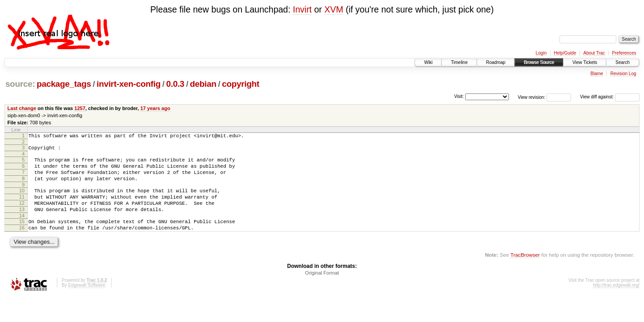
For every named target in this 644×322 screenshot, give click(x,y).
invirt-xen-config (129, 84)
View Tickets (585, 62)
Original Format (322, 289)
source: (20, 84)
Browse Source (539, 62)
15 (22, 235)
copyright (240, 84)
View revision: (532, 97)
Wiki (428, 62)
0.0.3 (176, 84)
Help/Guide (565, 53)
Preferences (624, 53)
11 (22, 206)
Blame (597, 74)
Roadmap (496, 62)
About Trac (594, 53)
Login (541, 53)
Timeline (459, 62)
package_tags (64, 84)
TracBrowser (525, 271)
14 (22, 229)
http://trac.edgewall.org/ (616, 301)
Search (623, 62)
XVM (334, 9)
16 (22, 242)
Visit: (459, 96)
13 (22, 221)
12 (22, 214)
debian (203, 84)
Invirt (302, 9)
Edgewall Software (87, 301)
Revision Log (623, 74)
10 (22, 199)
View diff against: (610, 97)
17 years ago (155, 108)
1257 (80, 108)
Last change (22, 108)
